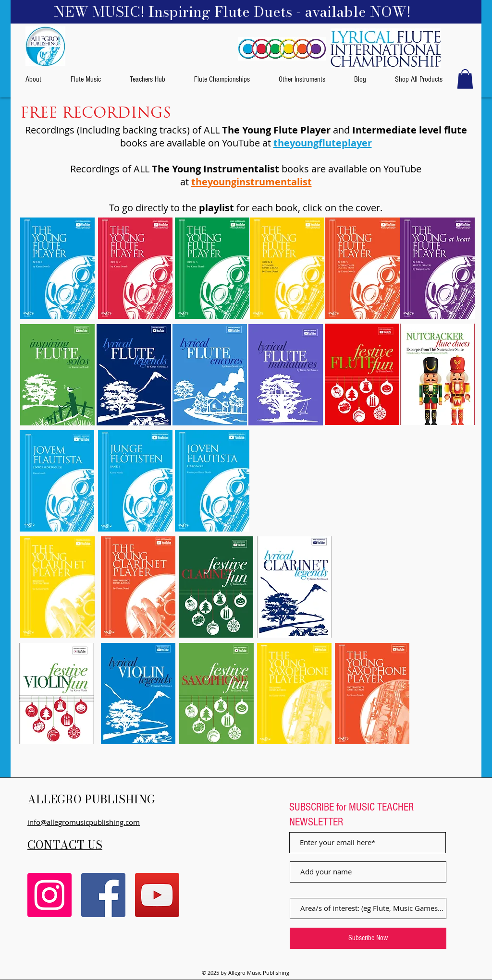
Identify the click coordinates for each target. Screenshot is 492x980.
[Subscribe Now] (368, 938)
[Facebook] (103, 895)
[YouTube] (157, 895)
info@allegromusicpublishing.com (84, 822)
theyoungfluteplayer (323, 143)
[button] (465, 79)
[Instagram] (49, 895)
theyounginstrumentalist (252, 182)
